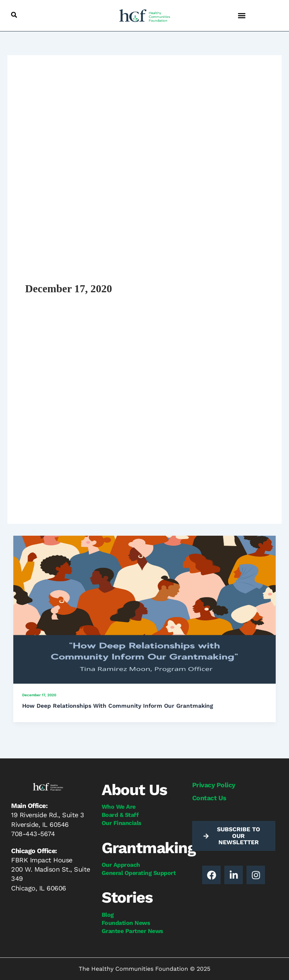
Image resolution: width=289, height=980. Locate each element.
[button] (14, 15)
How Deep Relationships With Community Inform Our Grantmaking (118, 706)
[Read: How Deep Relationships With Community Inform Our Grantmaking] (144, 609)
